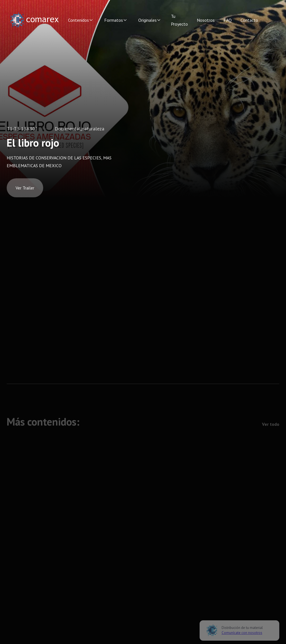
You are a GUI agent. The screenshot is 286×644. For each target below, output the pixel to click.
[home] (35, 20)
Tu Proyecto (179, 20)
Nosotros (206, 20)
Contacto (249, 20)
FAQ (228, 20)
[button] (81, 20)
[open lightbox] (25, 188)
